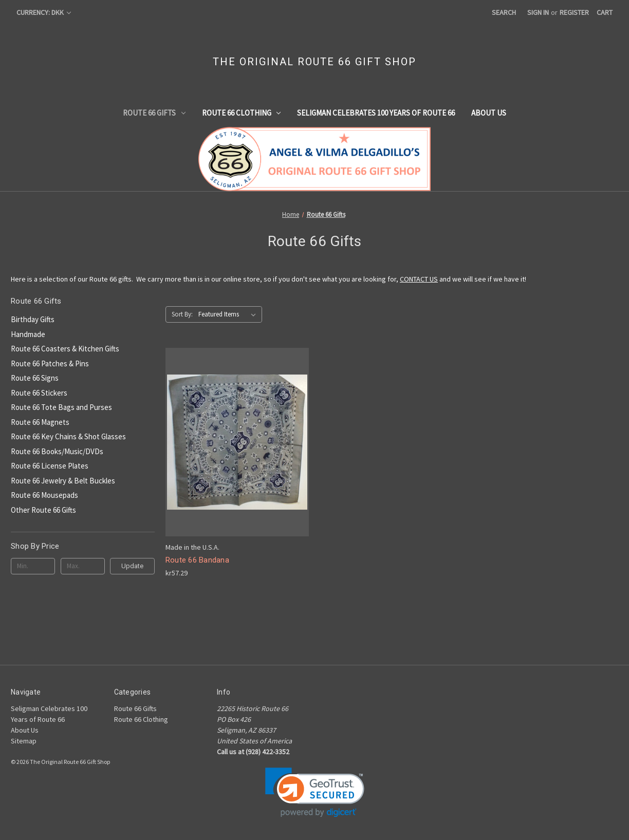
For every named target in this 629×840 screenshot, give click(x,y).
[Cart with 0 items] (605, 13)
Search (504, 12)
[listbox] (229, 314)
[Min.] (33, 566)
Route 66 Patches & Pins (50, 363)
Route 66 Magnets (40, 422)
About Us (489, 113)
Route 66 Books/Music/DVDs (57, 451)
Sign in (538, 12)
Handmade (28, 334)
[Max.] (83, 566)
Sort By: (182, 314)
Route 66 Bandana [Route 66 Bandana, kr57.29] (197, 560)
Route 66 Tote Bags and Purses (61, 407)
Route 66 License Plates (50, 466)
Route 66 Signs (35, 378)
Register (574, 12)
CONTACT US (419, 279)
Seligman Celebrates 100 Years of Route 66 (376, 113)
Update (132, 566)
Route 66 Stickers (39, 393)
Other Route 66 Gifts (43, 510)
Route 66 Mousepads (44, 495)
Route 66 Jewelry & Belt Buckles (63, 481)
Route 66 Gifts (154, 113)
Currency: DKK (44, 12)
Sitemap (24, 741)
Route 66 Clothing (242, 113)
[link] (315, 792)
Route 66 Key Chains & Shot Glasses (68, 436)
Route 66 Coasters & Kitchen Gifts (65, 349)
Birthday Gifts (33, 319)
